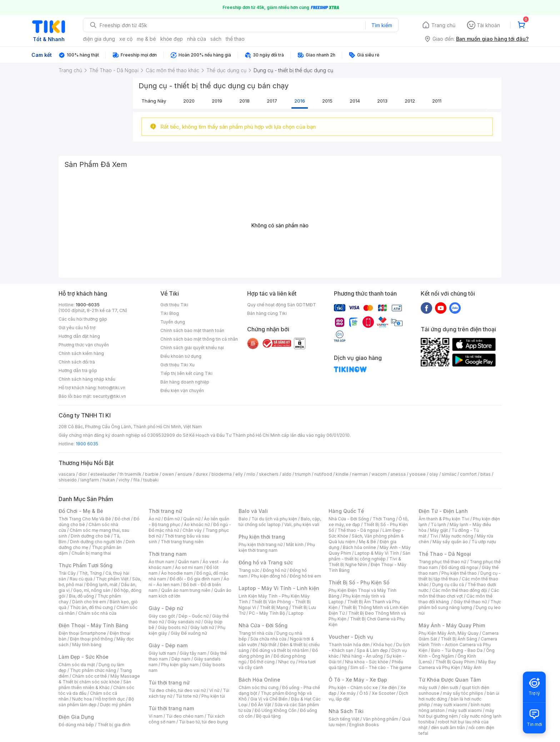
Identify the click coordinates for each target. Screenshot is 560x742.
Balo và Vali (253, 511)
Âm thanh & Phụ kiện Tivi (444, 519)
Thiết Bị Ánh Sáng (459, 639)
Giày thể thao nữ (470, 602)
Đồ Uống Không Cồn (276, 710)
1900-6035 (88, 305)
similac (449, 474)
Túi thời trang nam (171, 708)
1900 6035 (87, 444)
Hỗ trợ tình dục (110, 699)
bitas (486, 474)
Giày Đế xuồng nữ (189, 633)
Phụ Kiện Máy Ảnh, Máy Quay (449, 633)
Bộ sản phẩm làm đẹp (96, 702)
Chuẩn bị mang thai (91, 553)
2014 (355, 101)
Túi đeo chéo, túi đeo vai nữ (177, 690)
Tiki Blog (170, 313)
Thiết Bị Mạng (274, 607)
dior (83, 474)
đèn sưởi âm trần (448, 728)
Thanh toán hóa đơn (349, 645)
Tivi (434, 536)
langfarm (90, 480)
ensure (185, 474)
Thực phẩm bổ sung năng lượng (460, 605)
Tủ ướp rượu (484, 542)
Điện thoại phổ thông (91, 639)
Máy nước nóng (457, 536)
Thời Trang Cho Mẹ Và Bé (85, 519)
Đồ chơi (122, 519)
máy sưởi (428, 687)
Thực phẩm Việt (112, 579)
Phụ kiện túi (213, 696)
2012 (410, 101)
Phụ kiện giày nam (180, 665)
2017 (272, 101)
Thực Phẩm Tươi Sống (86, 565)
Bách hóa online (359, 547)
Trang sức (249, 570)
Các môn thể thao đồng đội (460, 590)
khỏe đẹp (172, 39)
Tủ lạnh (438, 525)
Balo (243, 519)
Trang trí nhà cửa (256, 633)
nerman (360, 474)
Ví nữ (214, 690)
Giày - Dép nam (168, 645)
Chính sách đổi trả (77, 362)
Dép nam (181, 659)
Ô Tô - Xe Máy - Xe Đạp (358, 680)
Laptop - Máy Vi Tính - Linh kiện (279, 588)
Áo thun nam (161, 562)
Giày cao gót (162, 616)
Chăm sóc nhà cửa (97, 613)
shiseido (68, 480)
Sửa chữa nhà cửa (268, 639)
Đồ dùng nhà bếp (76, 725)
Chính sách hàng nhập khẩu (87, 379)
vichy (124, 480)
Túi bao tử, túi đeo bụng (203, 722)
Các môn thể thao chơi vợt (459, 593)
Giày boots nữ (172, 627)
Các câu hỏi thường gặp (83, 319)
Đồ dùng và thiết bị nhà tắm (281, 650)
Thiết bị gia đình (114, 725)
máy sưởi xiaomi (465, 710)
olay (434, 474)
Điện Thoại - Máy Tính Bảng (93, 625)
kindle (342, 474)
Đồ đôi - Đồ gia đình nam (195, 579)
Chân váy (192, 530)
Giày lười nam (162, 653)
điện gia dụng (99, 39)
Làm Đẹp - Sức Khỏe (84, 657)
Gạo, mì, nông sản (92, 590)
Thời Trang (384, 519)
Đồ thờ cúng (262, 662)
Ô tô (364, 693)
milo (251, 474)
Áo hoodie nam (177, 573)
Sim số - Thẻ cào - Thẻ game (381, 667)
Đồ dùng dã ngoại (460, 567)
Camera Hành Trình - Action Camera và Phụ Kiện (458, 645)
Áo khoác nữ (197, 525)
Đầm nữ (172, 519)
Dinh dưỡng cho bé (90, 536)
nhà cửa (197, 39)
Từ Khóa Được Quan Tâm (450, 680)
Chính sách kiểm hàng (81, 353)
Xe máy (348, 693)
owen (168, 474)
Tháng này (154, 101)
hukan (109, 480)
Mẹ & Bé (367, 542)
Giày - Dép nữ (166, 608)
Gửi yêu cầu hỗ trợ (77, 328)
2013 (382, 101)
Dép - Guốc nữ (194, 616)
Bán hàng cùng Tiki (267, 313)
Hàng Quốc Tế (346, 511)
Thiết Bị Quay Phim (455, 662)
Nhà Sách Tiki (346, 711)
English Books (364, 725)
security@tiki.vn (109, 396)
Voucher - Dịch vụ (351, 637)
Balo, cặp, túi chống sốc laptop (280, 522)
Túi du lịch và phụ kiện (274, 519)
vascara (67, 474)
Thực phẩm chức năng (93, 670)
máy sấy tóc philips (463, 693)
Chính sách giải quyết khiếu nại (192, 348)
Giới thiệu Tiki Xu (177, 365)
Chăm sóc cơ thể (89, 676)
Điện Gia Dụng (76, 717)
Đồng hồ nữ (274, 570)
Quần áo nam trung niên (186, 590)
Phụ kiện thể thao (459, 573)
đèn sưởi (449, 687)
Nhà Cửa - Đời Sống (263, 625)
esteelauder (103, 474)
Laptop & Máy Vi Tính (377, 553)
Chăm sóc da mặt (77, 665)
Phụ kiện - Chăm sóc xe (353, 687)
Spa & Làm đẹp (372, 650)
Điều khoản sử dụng (181, 356)
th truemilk (131, 474)
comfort (468, 474)
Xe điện (389, 687)
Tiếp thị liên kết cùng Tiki (186, 373)
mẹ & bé (146, 39)
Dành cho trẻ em (89, 602)
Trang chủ (443, 25)
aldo (287, 474)
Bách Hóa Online (259, 680)
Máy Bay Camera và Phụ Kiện (457, 665)
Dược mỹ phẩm (116, 705)
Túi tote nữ (187, 696)
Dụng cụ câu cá (448, 585)
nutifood (323, 474)
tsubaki (151, 480)
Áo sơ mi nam (189, 567)
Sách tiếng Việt (344, 719)
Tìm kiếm (382, 25)
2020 (189, 101)
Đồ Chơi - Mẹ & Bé (81, 511)
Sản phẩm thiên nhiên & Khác (95, 685)
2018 (244, 101)
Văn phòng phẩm (381, 719)
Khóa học (383, 645)
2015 (327, 101)
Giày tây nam (193, 653)
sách (216, 39)
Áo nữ (154, 519)
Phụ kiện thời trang (262, 537)
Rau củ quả (81, 579)
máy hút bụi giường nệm (456, 713)
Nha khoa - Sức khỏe (367, 662)
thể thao (235, 39)
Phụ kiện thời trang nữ (261, 545)
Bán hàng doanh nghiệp (185, 382)
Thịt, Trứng (91, 573)
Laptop (296, 613)
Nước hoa (82, 699)
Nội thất (269, 645)
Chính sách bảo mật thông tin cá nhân (199, 339)
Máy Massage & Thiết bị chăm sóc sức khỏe (99, 679)
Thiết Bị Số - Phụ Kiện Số (359, 582)
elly (239, 474)
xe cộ (126, 39)
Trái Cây (67, 573)
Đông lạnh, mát (102, 585)
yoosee (417, 474)
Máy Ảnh (472, 667)
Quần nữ (192, 519)
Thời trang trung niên (182, 542)
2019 (217, 101)
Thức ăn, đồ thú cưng (91, 607)
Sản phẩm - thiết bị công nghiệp (369, 556)
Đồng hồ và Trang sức (266, 562)
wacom (379, 474)
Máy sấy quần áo (450, 542)
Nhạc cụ (287, 662)
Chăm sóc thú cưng (259, 687)
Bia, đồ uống (81, 596)
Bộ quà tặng (268, 716)
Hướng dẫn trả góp (78, 370)
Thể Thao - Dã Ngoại (445, 554)
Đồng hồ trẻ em (305, 576)
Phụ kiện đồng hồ (269, 576)
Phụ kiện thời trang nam (277, 547)
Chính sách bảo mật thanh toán (192, 330)
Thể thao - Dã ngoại (358, 530)
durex (202, 474)
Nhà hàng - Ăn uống (362, 656)
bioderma (222, 474)
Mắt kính (295, 545)
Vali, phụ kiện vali (302, 525)
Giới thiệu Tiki (174, 305)
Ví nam (156, 716)
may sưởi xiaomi (450, 705)
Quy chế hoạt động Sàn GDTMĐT (282, 305)
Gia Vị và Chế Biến (269, 699)
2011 (437, 101)
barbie (152, 474)
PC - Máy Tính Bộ (267, 613)
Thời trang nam (167, 554)
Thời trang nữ (165, 511)
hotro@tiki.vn (112, 388)
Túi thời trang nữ (169, 682)
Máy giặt (439, 530)
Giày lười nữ (202, 627)
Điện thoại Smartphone (82, 633)
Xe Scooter (384, 693)
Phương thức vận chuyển (84, 345)
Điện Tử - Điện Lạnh (443, 511)
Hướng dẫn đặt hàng (79, 336)
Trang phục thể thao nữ (442, 562)
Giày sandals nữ (184, 622)
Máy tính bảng (87, 645)
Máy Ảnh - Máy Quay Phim (452, 625)
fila (136, 480)
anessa (398, 474)
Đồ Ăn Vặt (261, 705)
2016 (300, 101)
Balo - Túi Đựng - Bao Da (457, 650)
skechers (269, 474)
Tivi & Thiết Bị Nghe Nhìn (365, 562)
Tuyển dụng (173, 322)
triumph (303, 474)
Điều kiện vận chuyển (182, 390)
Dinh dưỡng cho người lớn (96, 542)
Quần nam (188, 562)
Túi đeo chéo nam (185, 716)
